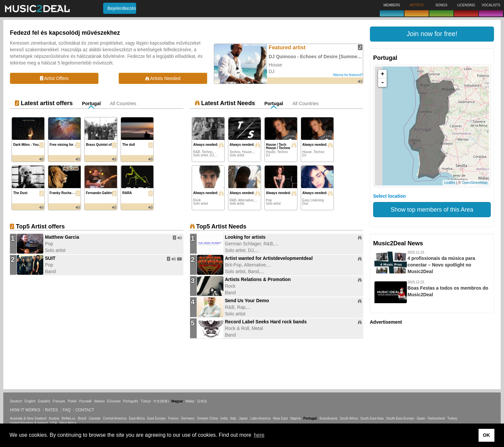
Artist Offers (54, 78)
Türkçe (146, 401)
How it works (25, 410)
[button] (432, 34)
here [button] (259, 435)
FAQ (67, 410)
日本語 (202, 401)
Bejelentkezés (122, 8)
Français (59, 401)
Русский (85, 401)
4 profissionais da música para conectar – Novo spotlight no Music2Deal (441, 265)
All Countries (123, 103)
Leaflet (450, 183)
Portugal (91, 103)
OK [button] (486, 435)
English (30, 401)
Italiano (99, 401)
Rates (51, 410)
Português (131, 401)
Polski (72, 401)
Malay (190, 401)
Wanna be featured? (348, 75)
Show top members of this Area (432, 210)
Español (44, 401)
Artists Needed (163, 78)
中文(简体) (161, 401)
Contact (85, 410)
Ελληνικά (114, 401)
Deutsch (16, 401)
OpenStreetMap (475, 183)
